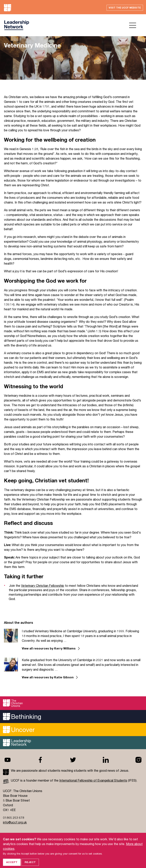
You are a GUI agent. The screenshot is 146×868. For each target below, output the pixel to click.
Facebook (40, 760)
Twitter (73, 760)
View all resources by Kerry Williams (49, 648)
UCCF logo (17, 25)
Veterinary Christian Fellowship (43, 585)
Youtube (8, 760)
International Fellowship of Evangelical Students (93, 780)
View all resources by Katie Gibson (48, 677)
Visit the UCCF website (125, 8)
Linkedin (106, 760)
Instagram (138, 760)
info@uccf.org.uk (15, 822)
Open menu (133, 25)
